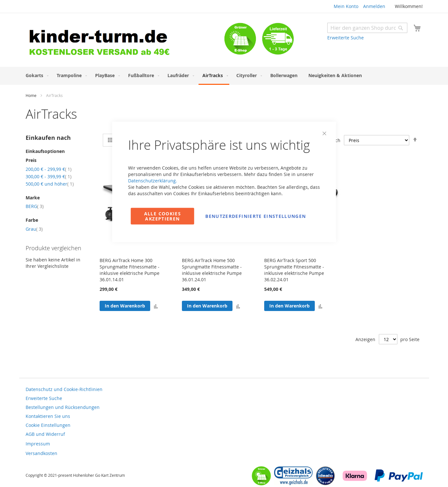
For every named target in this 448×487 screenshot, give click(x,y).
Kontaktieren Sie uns (48, 416)
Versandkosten (41, 453)
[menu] (224, 76)
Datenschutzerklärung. (153, 181)
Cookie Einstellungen (48, 425)
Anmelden (374, 6)
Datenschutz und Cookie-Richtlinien (64, 389)
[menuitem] (36, 75)
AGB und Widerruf (45, 434)
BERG (35, 206)
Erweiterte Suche (346, 38)
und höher (50, 184)
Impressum (38, 444)
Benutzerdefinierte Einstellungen (256, 216)
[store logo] (125, 41)
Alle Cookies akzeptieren (163, 216)
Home (32, 95)
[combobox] (367, 28)
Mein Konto (346, 6)
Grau (34, 229)
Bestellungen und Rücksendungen (63, 407)
